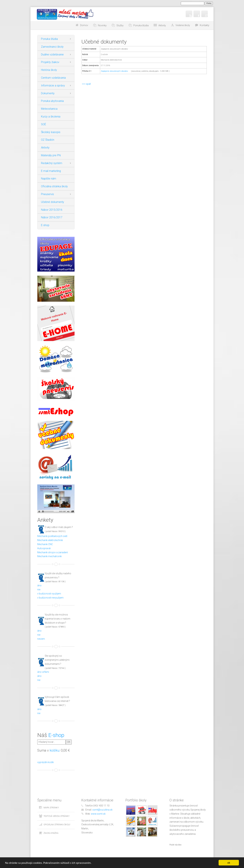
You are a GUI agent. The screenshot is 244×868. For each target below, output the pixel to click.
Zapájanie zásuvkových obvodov (114, 71)
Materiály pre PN (51, 155)
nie (39, 590)
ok (229, 863)
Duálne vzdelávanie (52, 54)
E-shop (45, 225)
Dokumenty (48, 93)
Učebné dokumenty (53, 202)
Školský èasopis (51, 132)
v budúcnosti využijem (49, 594)
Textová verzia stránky (57, 816)
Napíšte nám (49, 179)
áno (39, 585)
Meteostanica (49, 109)
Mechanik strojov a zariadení (53, 552)
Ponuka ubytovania (52, 101)
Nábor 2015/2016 (52, 210)
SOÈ (44, 124)
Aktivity (45, 148)
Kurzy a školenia (51, 117)
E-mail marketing (51, 171)
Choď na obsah (62, 25)
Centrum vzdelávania (53, 78)
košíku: (55, 750)
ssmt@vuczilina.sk (102, 810)
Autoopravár (44, 548)
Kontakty (205, 25)
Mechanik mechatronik (49, 556)
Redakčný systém (52, 163)
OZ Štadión (48, 140)
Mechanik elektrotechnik (50, 540)
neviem (41, 639)
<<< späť (86, 84)
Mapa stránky (51, 808)
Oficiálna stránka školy (54, 186)
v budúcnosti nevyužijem (50, 598)
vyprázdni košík (45, 762)
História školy (49, 70)
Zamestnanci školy (52, 47)
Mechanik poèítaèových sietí (52, 536)
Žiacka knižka (51, 833)
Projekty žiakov (50, 62)
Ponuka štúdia (49, 39)
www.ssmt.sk (98, 814)
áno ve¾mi (43, 672)
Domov (84, 25)
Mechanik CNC (45, 544)
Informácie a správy (53, 86)
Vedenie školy (183, 25)
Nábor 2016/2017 (52, 217)
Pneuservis (47, 194)
